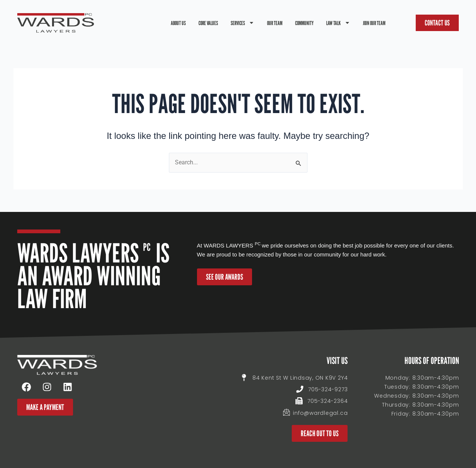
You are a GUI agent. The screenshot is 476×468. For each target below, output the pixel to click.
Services (242, 23)
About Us (178, 23)
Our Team (275, 23)
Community (304, 23)
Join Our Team (374, 23)
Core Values (208, 23)
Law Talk (338, 23)
